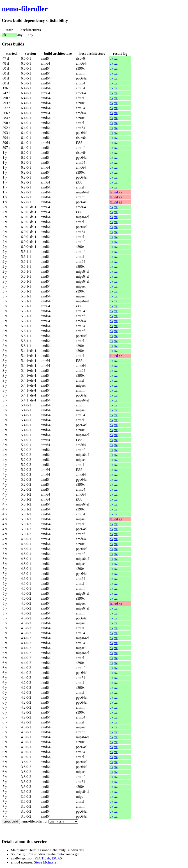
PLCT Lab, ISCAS (48, 858)
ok (111, 58)
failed (114, 192)
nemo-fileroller (25, 9)
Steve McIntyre (45, 862)
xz (116, 58)
